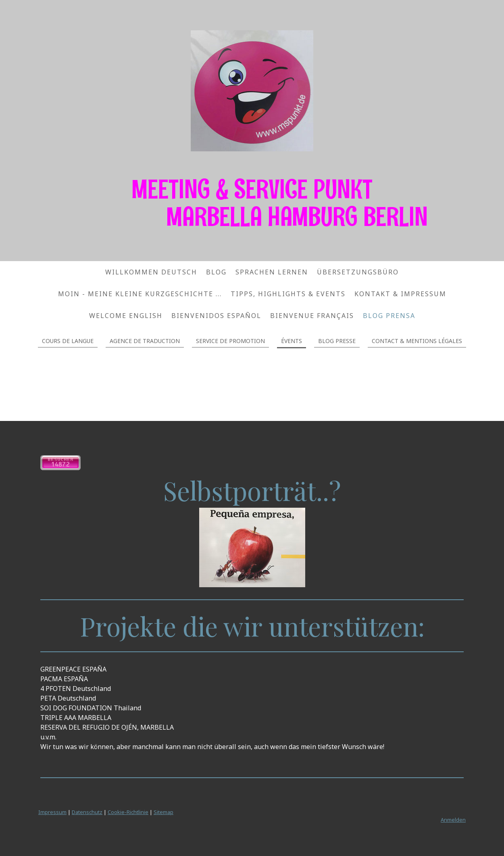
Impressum (52, 812)
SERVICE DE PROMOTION (230, 341)
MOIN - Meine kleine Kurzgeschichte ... (140, 294)
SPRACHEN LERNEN (272, 272)
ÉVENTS (292, 341)
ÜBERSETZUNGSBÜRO (358, 272)
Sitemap (163, 812)
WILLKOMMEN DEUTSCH (151, 272)
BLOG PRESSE (337, 341)
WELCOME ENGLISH (126, 316)
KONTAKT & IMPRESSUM (400, 294)
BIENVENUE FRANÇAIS (312, 316)
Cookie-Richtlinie (128, 812)
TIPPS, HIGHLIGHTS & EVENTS (288, 294)
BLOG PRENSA (389, 316)
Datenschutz (87, 812)
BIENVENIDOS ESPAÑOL (216, 316)
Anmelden (453, 820)
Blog (216, 272)
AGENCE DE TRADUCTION (145, 341)
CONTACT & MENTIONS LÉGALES (417, 341)
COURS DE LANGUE (68, 341)
